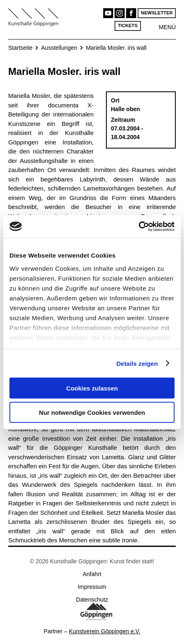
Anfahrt (92, 574)
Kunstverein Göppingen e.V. (105, 631)
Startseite (20, 48)
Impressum (92, 587)
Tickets (128, 26)
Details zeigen (137, 363)
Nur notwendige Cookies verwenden (92, 412)
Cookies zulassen (92, 388)
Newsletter (157, 13)
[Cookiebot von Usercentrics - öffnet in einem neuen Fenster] (139, 226)
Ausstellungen (59, 48)
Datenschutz (92, 600)
